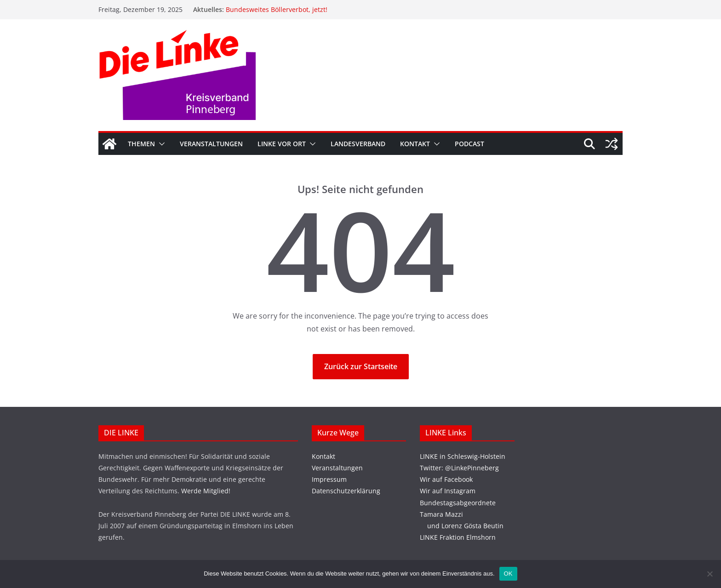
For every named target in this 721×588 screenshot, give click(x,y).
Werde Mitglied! (206, 491)
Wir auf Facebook (446, 479)
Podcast (469, 144)
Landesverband (358, 144)
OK (508, 574)
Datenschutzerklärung (346, 491)
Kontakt (415, 144)
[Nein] (710, 574)
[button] (160, 144)
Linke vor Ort (282, 144)
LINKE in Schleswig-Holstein (463, 456)
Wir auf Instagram (448, 491)
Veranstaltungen (211, 144)
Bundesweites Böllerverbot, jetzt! (277, 9)
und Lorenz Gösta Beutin (462, 526)
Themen (141, 144)
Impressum (329, 479)
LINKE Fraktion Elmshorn (458, 537)
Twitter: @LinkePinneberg (459, 468)
